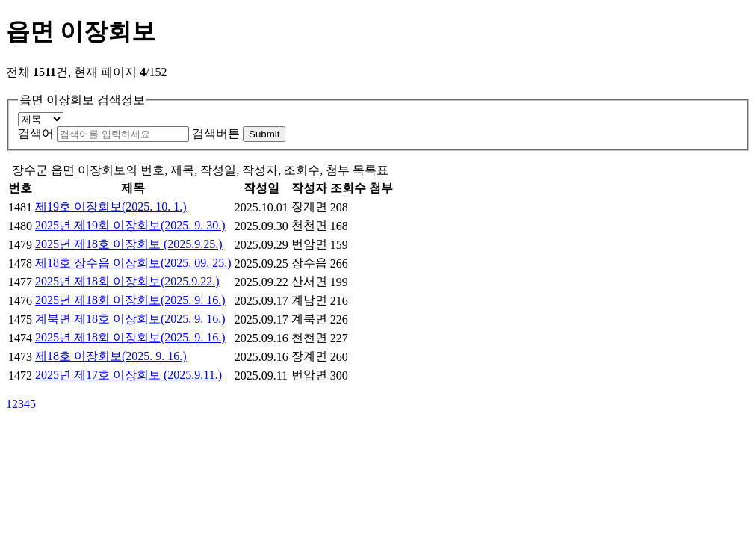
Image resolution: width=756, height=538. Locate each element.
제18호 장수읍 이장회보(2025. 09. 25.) (133, 263)
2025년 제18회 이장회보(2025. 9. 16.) (130, 300)
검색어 (36, 133)
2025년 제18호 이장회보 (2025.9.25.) (129, 244)
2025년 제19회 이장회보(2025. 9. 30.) (130, 225)
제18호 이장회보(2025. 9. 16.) (111, 356)
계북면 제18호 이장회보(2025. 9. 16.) (130, 319)
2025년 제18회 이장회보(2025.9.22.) (127, 281)
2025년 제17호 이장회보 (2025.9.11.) (128, 375)
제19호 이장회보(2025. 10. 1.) (111, 207)
